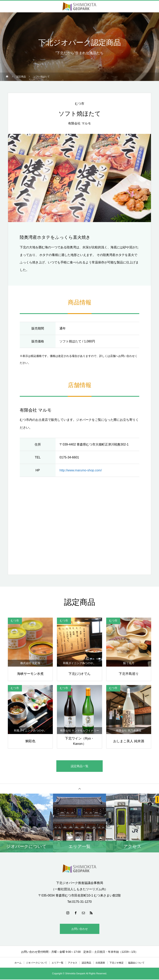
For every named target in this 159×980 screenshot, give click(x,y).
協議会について (136, 963)
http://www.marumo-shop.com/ (81, 470)
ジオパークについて (37, 963)
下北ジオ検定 (117, 963)
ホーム (18, 963)
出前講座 (100, 963)
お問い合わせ (80, 929)
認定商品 (86, 963)
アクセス (73, 963)
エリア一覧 (57, 963)
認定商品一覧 (80, 766)
